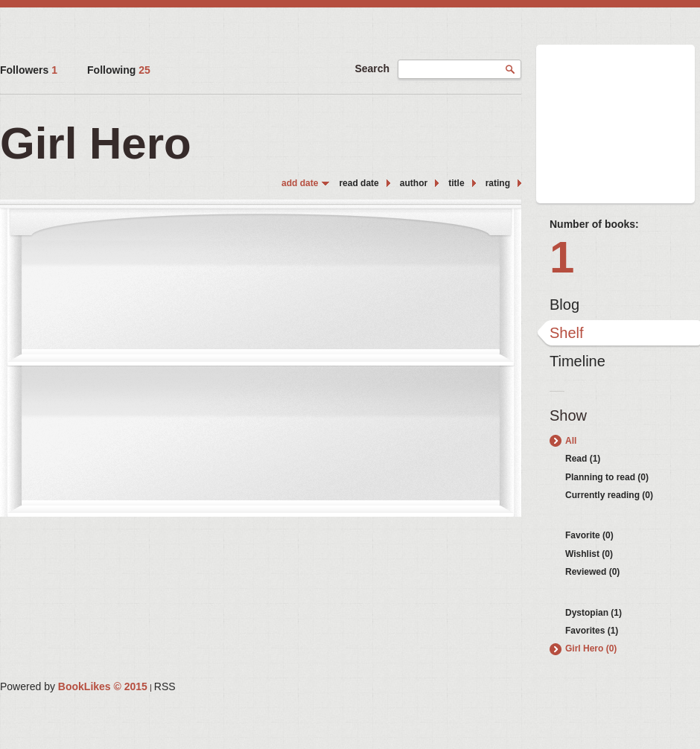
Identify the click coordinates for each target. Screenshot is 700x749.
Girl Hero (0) (591, 648)
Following (119, 70)
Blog (564, 305)
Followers (29, 70)
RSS (165, 686)
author (414, 183)
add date (300, 183)
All (571, 441)
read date (359, 183)
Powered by (74, 686)
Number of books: (594, 224)
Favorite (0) (589, 535)
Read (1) (583, 459)
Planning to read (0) (607, 477)
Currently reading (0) (609, 495)
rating (498, 183)
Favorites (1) (592, 631)
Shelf (567, 333)
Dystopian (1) (594, 613)
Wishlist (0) (589, 554)
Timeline (577, 361)
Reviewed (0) (592, 572)
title (456, 183)
